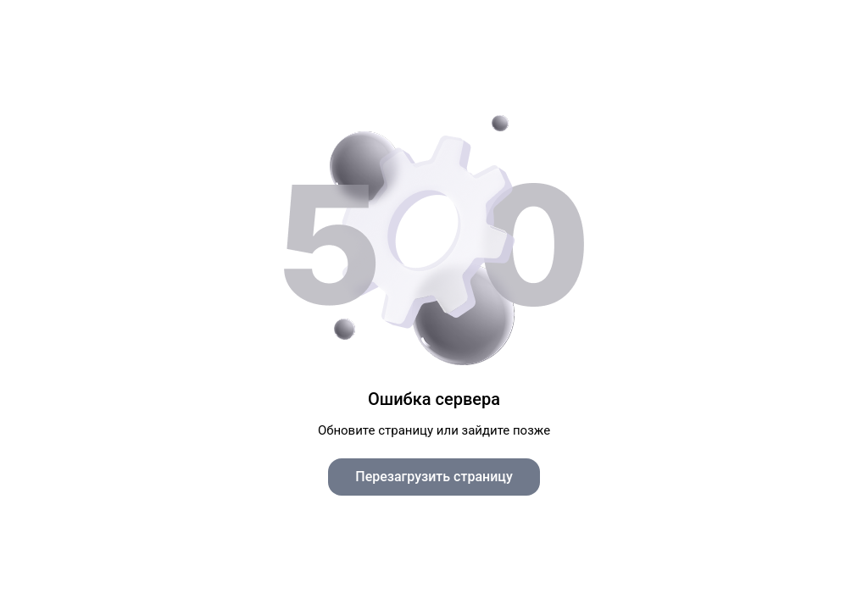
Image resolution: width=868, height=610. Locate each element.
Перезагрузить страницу (434, 477)
